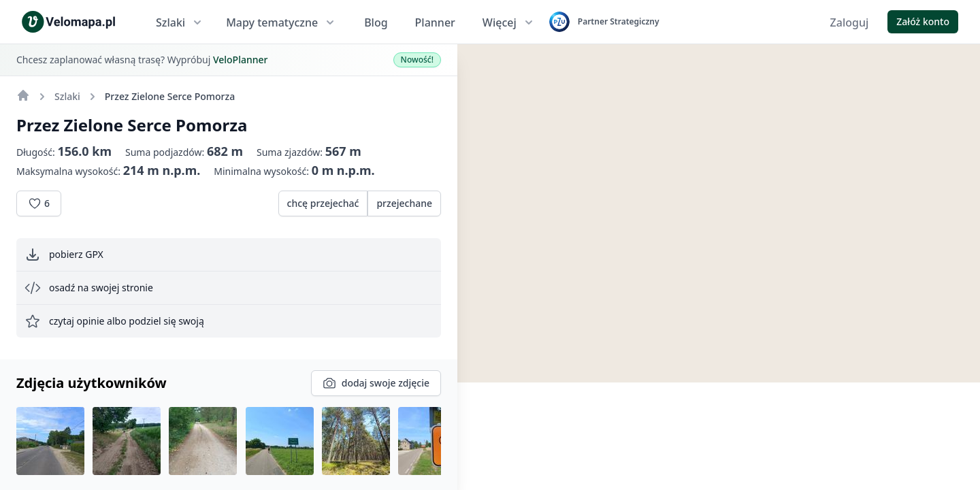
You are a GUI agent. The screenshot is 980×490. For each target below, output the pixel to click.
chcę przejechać (323, 203)
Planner (435, 22)
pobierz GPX (64, 255)
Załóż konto (923, 21)
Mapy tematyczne (281, 22)
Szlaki (180, 22)
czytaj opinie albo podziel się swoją (114, 321)
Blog (376, 22)
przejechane (404, 203)
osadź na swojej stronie (89, 288)
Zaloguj (850, 22)
